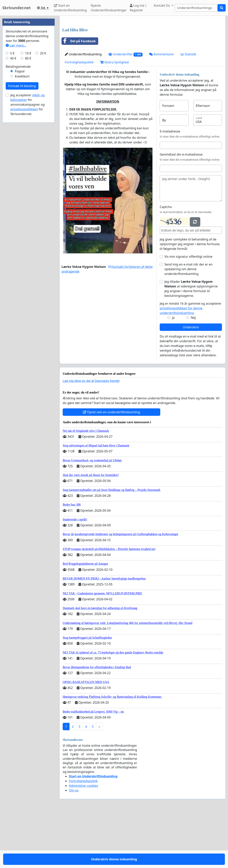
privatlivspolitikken (24, 227)
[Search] (196, 8)
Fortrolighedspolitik (79, 117)
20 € (43, 171)
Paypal (20, 189)
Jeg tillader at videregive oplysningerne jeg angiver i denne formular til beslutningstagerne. (191, 343)
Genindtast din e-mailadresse (181, 209)
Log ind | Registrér (138, 8)
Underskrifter (125, 109)
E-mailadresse (170, 186)
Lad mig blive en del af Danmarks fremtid (91, 436)
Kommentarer (162, 109)
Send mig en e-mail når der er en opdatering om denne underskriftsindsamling (188, 324)
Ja (173, 372)
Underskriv (191, 382)
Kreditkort (22, 194)
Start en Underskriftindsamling (70, 8)
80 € (28, 176)
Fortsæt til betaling (22, 203)
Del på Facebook (79, 96)
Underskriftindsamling (83, 109)
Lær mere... (16, 163)
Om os (74, 845)
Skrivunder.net (16, 8)
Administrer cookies (83, 840)
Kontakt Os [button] (162, 5)
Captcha (166, 262)
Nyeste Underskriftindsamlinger (109, 8)
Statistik (189, 109)
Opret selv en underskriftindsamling (112, 467)
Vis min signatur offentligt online (188, 311)
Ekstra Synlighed (114, 117)
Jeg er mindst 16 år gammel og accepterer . (190, 363)
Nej (193, 372)
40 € (13, 176)
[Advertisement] (142, 50)
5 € (12, 171)
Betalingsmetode (18, 184)
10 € (28, 171)
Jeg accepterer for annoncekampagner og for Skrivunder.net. (28, 222)
